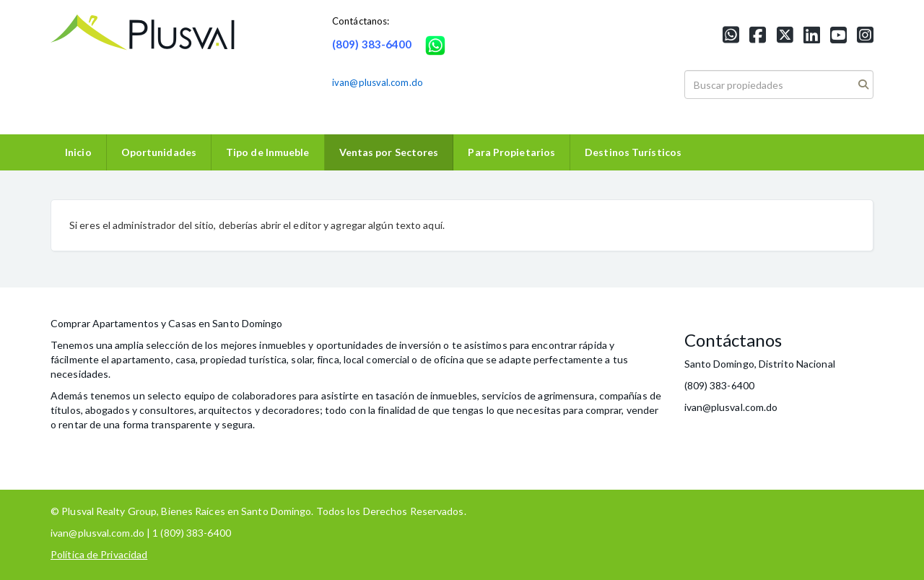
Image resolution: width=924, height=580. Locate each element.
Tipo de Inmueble (268, 152)
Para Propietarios (511, 152)
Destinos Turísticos (633, 152)
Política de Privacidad (99, 554)
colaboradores (264, 395)
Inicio (78, 152)
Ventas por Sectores (389, 152)
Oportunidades (159, 152)
